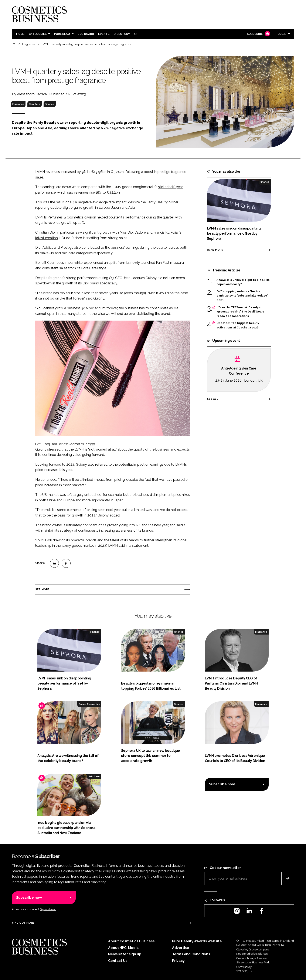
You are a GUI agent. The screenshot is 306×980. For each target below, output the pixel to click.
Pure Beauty (64, 34)
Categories (38, 34)
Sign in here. (48, 909)
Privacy (178, 961)
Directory (122, 34)
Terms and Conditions (191, 954)
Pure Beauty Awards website (197, 941)
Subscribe (258, 34)
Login (282, 34)
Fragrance (18, 104)
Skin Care (35, 104)
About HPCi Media (123, 948)
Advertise (181, 948)
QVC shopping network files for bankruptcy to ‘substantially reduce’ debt (242, 296)
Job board (86, 34)
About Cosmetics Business (131, 941)
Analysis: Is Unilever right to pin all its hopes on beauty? (243, 282)
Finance (50, 104)
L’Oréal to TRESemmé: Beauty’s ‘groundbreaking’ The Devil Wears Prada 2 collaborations (240, 312)
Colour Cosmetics (89, 704)
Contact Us (118, 961)
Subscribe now (222, 784)
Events (104, 34)
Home (20, 34)
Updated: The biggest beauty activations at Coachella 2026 (238, 325)
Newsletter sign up (125, 954)
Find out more (23, 923)
